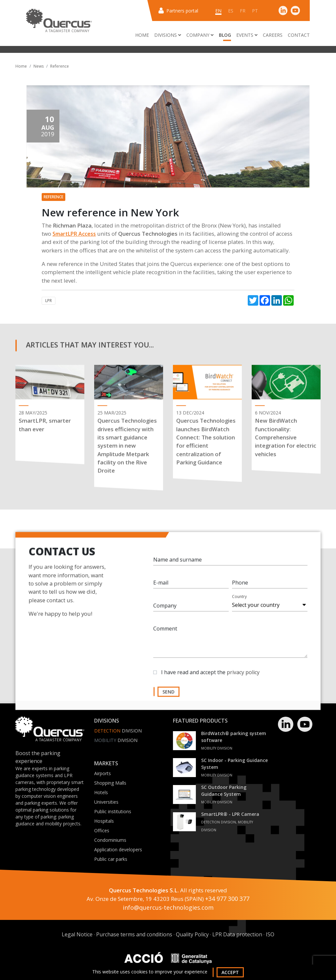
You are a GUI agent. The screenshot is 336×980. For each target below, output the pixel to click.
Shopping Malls (110, 783)
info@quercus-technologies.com (168, 907)
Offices (102, 830)
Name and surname (178, 564)
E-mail (161, 587)
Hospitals (104, 821)
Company (165, 610)
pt (255, 11)
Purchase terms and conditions (134, 934)
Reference (60, 66)
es (231, 11)
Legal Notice (77, 934)
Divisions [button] (168, 35)
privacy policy (243, 677)
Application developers (118, 849)
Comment (165, 633)
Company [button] (200, 35)
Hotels (101, 792)
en (218, 11)
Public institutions (113, 811)
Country (239, 601)
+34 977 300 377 (227, 899)
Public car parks (111, 859)
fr (243, 11)
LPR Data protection (237, 934)
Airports (103, 773)
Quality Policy (192, 934)
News (39, 66)
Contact (299, 35)
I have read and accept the (210, 677)
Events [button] (247, 35)
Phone (240, 587)
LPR (49, 301)
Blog (225, 35)
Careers (273, 35)
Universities (106, 802)
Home (142, 35)
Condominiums (110, 840)
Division (118, 731)
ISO (270, 934)
